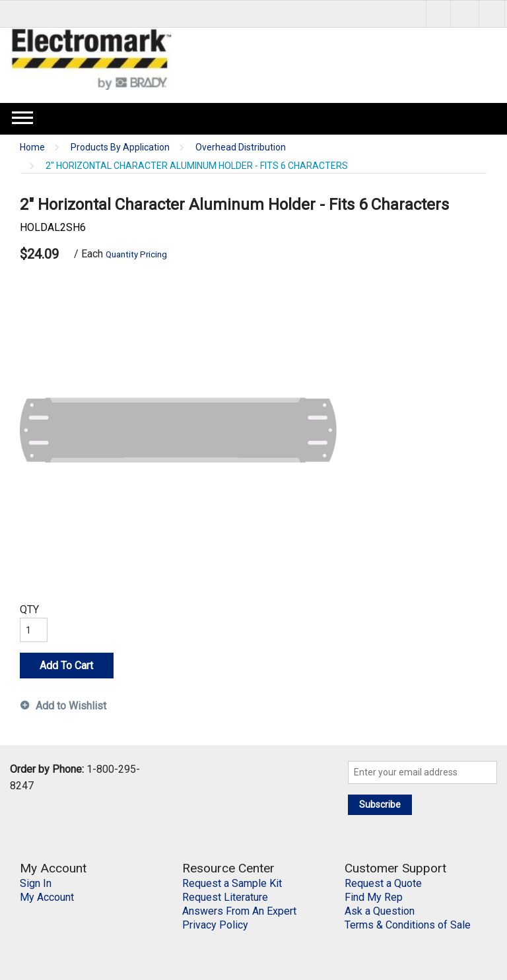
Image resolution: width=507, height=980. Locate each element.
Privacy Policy (215, 925)
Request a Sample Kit (232, 883)
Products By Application (120, 147)
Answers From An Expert (239, 911)
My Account (47, 897)
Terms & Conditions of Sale (408, 925)
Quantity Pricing (136, 254)
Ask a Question (380, 911)
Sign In (36, 883)
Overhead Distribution (241, 147)
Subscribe (380, 804)
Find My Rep (374, 897)
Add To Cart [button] (66, 666)
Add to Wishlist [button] (71, 706)
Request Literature (225, 897)
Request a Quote (383, 883)
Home (32, 147)
